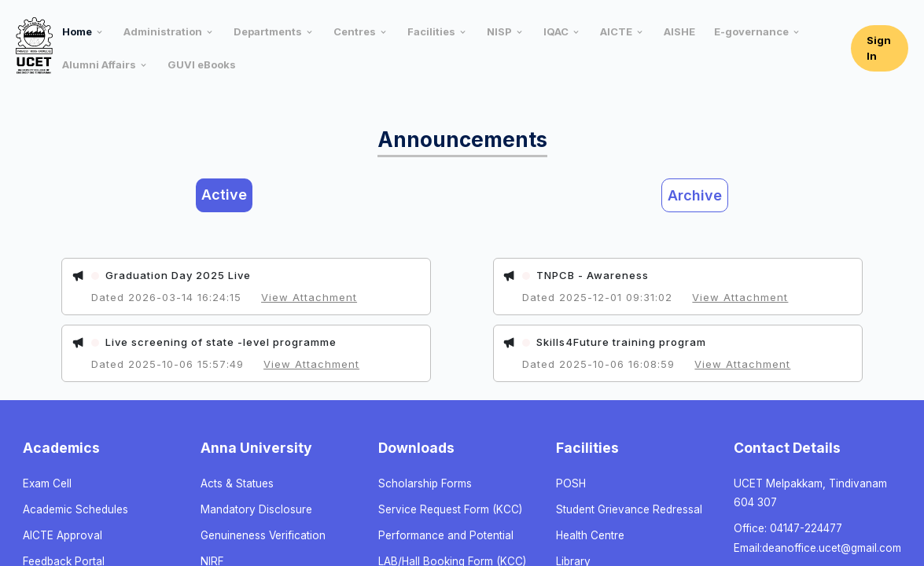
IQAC (556, 31)
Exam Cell (47, 483)
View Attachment (309, 297)
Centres (355, 31)
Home (77, 31)
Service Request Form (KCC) (450, 509)
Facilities (431, 31)
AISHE (679, 31)
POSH (571, 483)
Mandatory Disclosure (256, 509)
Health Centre (590, 535)
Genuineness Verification (263, 535)
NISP (499, 31)
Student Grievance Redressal (629, 509)
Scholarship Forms (425, 483)
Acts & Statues (237, 483)
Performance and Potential (446, 535)
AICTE (616, 31)
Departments (268, 31)
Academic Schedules (75, 509)
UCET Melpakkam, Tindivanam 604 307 (810, 493)
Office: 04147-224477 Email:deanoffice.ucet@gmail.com (817, 538)
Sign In (879, 48)
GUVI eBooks (202, 64)
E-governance (751, 31)
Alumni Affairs (99, 64)
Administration (163, 31)
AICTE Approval (63, 535)
